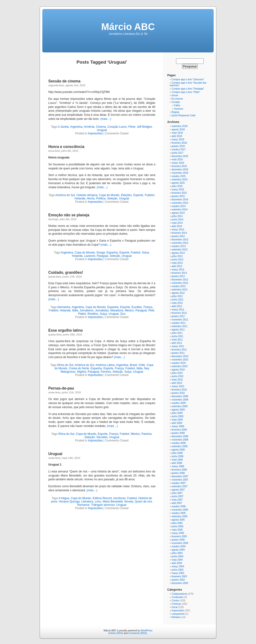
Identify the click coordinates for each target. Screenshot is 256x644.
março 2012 (178, 310)
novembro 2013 (180, 243)
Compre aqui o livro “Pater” (186, 92)
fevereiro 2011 (179, 350)
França (148, 307)
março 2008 (178, 466)
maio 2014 (177, 223)
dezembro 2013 (180, 240)
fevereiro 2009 (179, 430)
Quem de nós (143, 502)
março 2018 (178, 139)
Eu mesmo (177, 99)
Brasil (133, 365)
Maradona (117, 310)
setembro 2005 (180, 516)
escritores (119, 498)
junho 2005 (177, 526)
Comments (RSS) (138, 633)
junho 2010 (177, 376)
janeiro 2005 (178, 540)
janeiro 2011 (178, 353)
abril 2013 (177, 266)
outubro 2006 (179, 506)
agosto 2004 (178, 550)
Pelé (151, 310)
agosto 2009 (178, 410)
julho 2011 (177, 333)
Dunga (101, 253)
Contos (175, 601)
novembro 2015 (180, 173)
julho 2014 (177, 216)
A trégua (64, 498)
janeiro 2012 (178, 316)
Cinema (101, 127)
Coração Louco (117, 127)
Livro (98, 502)
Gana (145, 253)
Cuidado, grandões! (66, 272)
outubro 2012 (179, 286)
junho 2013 (177, 260)
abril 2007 (177, 503)
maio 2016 (177, 160)
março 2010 (178, 386)
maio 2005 (177, 530)
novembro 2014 (180, 203)
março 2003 (178, 573)
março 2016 (178, 163)
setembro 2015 (180, 180)
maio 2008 (177, 460)
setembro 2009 (180, 406)
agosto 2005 (178, 520)
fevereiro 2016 (179, 166)
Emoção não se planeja (69, 215)
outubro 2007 (179, 483)
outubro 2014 (179, 206)
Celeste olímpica (87, 195)
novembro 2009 (180, 400)
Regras (175, 112)
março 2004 (178, 566)
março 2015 (178, 190)
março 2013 (178, 270)
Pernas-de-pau (61, 388)
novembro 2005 (180, 510)
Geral (174, 607)
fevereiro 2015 (179, 193)
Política (101, 198)
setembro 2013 (180, 250)
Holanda (80, 198)
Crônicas (176, 604)
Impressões (95, 133)
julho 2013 (177, 256)
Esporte (138, 195)
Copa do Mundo (109, 195)
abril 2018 (177, 136)
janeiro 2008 (178, 473)
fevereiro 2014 (179, 233)
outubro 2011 (179, 323)
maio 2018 (177, 133)
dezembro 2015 (180, 170)
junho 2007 (177, 496)
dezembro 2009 (180, 396)
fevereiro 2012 (179, 313)
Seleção (112, 198)
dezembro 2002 (180, 583)
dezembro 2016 (180, 156)
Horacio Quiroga (69, 502)
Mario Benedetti (113, 502)
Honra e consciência (66, 147)
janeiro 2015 (178, 196)
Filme (132, 127)
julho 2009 (177, 413)
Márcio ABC (128, 27)
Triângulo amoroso (103, 505)
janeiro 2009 (178, 433)
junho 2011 (177, 336)
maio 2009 (177, 420)
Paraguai (103, 256)
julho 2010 (177, 373)
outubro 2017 (179, 150)
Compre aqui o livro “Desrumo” (188, 79)
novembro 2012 (180, 283)
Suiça (103, 314)
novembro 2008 (180, 440)
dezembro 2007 (180, 476)
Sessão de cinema (64, 81)
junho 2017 (177, 153)
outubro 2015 (179, 176)
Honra (91, 198)
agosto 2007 (178, 490)
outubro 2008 (179, 443)
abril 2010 (177, 383)
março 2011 (178, 346)
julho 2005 (177, 523)
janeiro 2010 (178, 393)
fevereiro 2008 (179, 470)
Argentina (76, 127)
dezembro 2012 (180, 280)
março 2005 (178, 533)
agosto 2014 (178, 213)
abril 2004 (177, 563)
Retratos (176, 617)
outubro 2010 (179, 363)
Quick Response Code (183, 115)
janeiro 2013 (178, 276)
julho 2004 (177, 553)
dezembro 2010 (180, 356)
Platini (82, 314)
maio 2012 (177, 303)
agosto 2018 (178, 129)
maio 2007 (177, 500)
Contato (176, 102)
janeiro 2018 (178, 146)
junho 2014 (177, 220)
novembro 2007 (180, 480)
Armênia (89, 127)
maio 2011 (177, 340)
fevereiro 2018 (179, 143)
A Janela (63, 127)
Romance (83, 505)
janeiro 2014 (178, 236)
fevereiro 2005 (179, 536)
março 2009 (178, 426)
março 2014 (178, 230)
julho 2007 (177, 493)
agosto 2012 (178, 293)
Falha (177, 105)
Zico (123, 314)
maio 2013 (177, 263)
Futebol (149, 195)
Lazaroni (90, 256)
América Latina (105, 365)
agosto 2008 (178, 450)
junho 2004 (177, 556)
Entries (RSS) (116, 633)
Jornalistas (102, 310)
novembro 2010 (180, 360)
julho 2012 (177, 296)
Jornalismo (87, 310)
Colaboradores (179, 594)
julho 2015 (177, 186)
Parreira (106, 372)
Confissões (177, 597)
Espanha (112, 253)
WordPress (146, 631)
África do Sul (65, 365)
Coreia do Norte (79, 368)
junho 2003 (177, 570)
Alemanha (64, 307)
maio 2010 (177, 380)
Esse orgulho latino (66, 330)
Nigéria (82, 372)
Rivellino (93, 314)
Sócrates (102, 437)
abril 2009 (177, 423)
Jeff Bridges (145, 127)
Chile (142, 365)
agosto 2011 (178, 330)
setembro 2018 (180, 126)
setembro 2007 (180, 486)
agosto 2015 (178, 183)
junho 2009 (177, 416)
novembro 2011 (180, 320)
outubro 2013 (179, 246)
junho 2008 (177, 456)
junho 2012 (177, 300)
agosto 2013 (178, 253)
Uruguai (102, 130)
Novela (129, 502)
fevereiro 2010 (179, 390)
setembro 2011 (180, 326)
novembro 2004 (180, 543)
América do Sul (65, 195)
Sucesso (178, 109)
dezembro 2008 (180, 436)
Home (175, 95)
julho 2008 (177, 453)
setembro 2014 (180, 210)
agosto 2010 (178, 370)
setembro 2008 (180, 446)
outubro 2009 (179, 403)
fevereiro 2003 (179, 576)
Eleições (126, 195)
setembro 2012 (180, 290)
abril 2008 (177, 463)
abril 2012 (177, 306)
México (129, 310)
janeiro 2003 (178, 580)
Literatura (87, 502)
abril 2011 (177, 343)
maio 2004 (177, 560)
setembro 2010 (180, 366)
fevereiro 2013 (179, 273)
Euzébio (137, 307)
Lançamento (178, 614)
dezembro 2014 (180, 200)
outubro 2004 (179, 546)
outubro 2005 (179, 513)
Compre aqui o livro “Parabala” (188, 89)
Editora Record (102, 498)
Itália (75, 310)
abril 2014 (177, 226)
